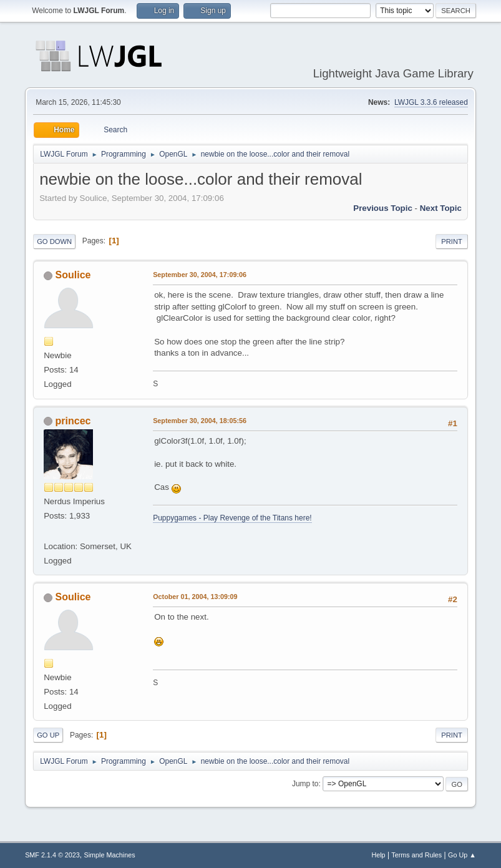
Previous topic (383, 208)
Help (378, 855)
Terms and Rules (416, 855)
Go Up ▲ (462, 855)
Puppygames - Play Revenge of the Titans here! (232, 518)
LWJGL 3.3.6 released (431, 102)
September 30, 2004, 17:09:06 (200, 275)
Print (452, 241)
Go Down (54, 241)
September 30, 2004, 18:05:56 (200, 421)
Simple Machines (109, 855)
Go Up (48, 735)
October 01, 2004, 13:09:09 (195, 597)
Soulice (73, 275)
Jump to (305, 784)
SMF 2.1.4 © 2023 (52, 855)
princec (73, 421)
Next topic (441, 208)
